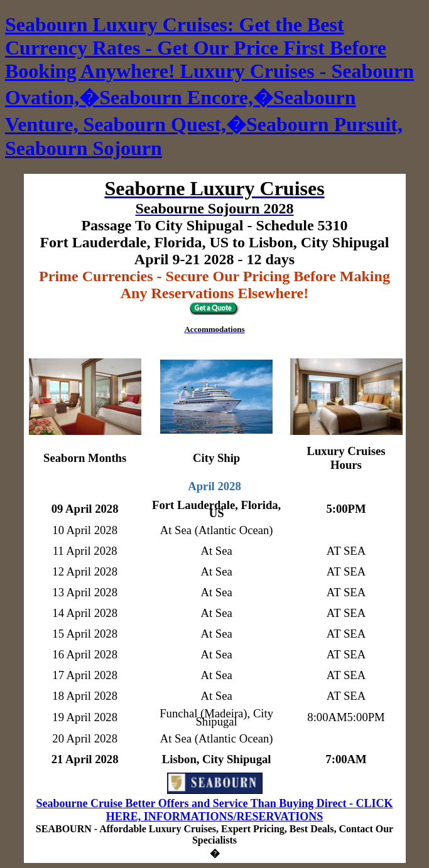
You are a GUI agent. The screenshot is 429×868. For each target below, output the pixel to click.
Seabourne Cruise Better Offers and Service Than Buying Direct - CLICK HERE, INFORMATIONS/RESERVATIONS (215, 810)
